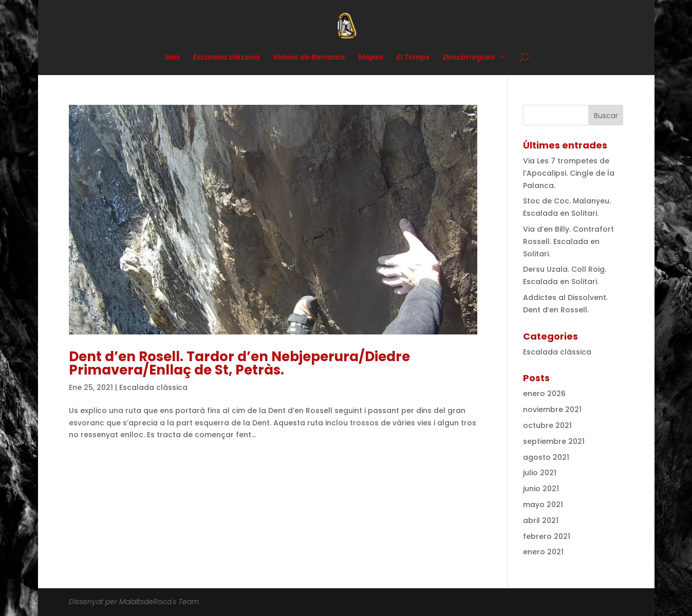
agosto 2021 (546, 457)
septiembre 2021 (554, 441)
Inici (172, 58)
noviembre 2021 (552, 409)
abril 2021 (541, 520)
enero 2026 (544, 394)
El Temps (413, 58)
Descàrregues (469, 58)
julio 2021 (540, 473)
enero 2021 (543, 552)
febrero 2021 (547, 536)
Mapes (371, 58)
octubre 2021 (547, 425)
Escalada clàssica (226, 58)
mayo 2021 (543, 505)
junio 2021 (541, 489)
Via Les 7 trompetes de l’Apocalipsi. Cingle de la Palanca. (569, 173)
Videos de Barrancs (309, 58)
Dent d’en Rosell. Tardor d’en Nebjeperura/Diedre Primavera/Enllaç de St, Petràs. (239, 363)
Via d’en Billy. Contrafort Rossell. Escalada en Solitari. (568, 241)
